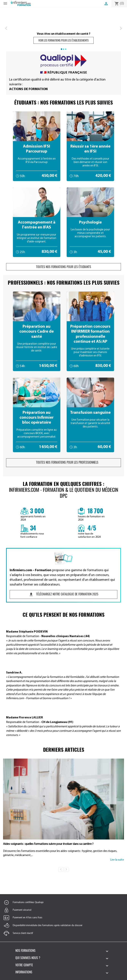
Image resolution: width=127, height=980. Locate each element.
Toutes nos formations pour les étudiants (64, 267)
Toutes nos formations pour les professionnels (64, 462)
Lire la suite (117, 860)
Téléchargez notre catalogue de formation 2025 (64, 594)
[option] (64, 27)
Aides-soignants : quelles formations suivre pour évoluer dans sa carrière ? (48, 844)
